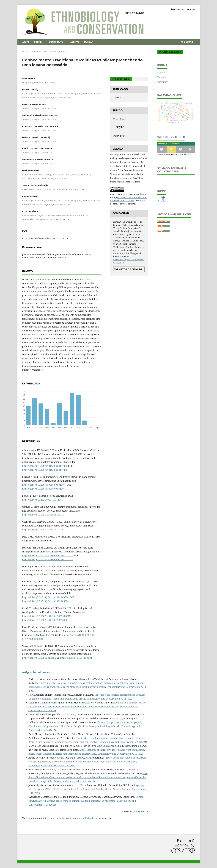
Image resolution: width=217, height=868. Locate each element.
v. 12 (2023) (47, 51)
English (161, 72)
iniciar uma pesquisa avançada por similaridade (69, 818)
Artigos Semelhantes (36, 672)
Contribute (56, 42)
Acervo (75, 42)
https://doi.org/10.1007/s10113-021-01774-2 (44, 466)
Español (161, 77)
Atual (26, 42)
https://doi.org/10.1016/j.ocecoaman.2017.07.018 (47, 556)
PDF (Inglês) (122, 79)
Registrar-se (177, 9)
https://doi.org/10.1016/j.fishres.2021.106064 (45, 597)
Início (26, 51)
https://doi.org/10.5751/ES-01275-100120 (43, 530)
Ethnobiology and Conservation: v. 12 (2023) (52, 766)
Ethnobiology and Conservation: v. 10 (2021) (124, 742)
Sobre (38, 42)
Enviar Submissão (170, 52)
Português (163, 82)
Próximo (140, 812)
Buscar (89, 42)
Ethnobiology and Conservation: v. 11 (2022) (110, 699)
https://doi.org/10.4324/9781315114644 (42, 500)
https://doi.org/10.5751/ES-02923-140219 (43, 515)
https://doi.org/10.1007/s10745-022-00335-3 (44, 616)
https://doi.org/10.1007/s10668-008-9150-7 (44, 485)
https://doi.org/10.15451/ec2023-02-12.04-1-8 (45, 239)
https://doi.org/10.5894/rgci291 (38, 658)
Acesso (191, 9)
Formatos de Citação (128, 269)
